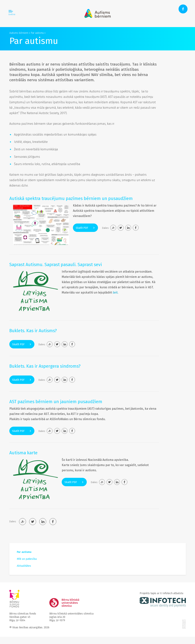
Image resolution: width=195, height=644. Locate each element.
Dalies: (105, 228)
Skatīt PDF (85, 228)
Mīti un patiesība (27, 559)
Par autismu (24, 552)
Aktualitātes (24, 566)
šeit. (116, 292)
